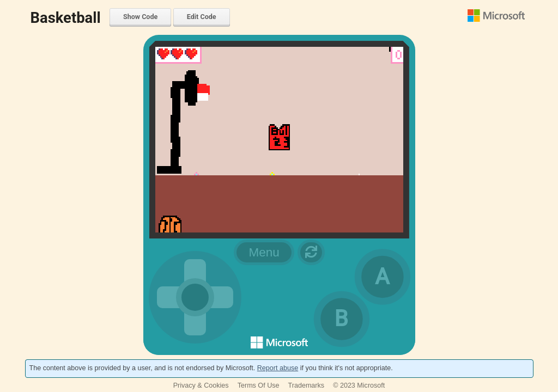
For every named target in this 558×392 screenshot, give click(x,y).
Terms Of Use (259, 385)
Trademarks (307, 385)
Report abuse (278, 368)
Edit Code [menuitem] (202, 17)
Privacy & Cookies (201, 385)
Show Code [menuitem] (140, 17)
